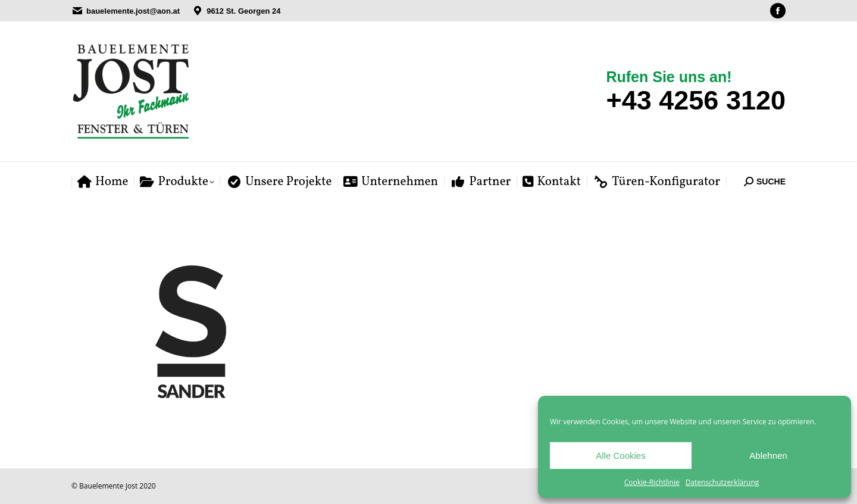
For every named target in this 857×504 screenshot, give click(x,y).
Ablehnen (768, 456)
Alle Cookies (620, 456)
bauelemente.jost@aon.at (133, 11)
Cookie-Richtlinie (652, 482)
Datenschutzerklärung (722, 482)
